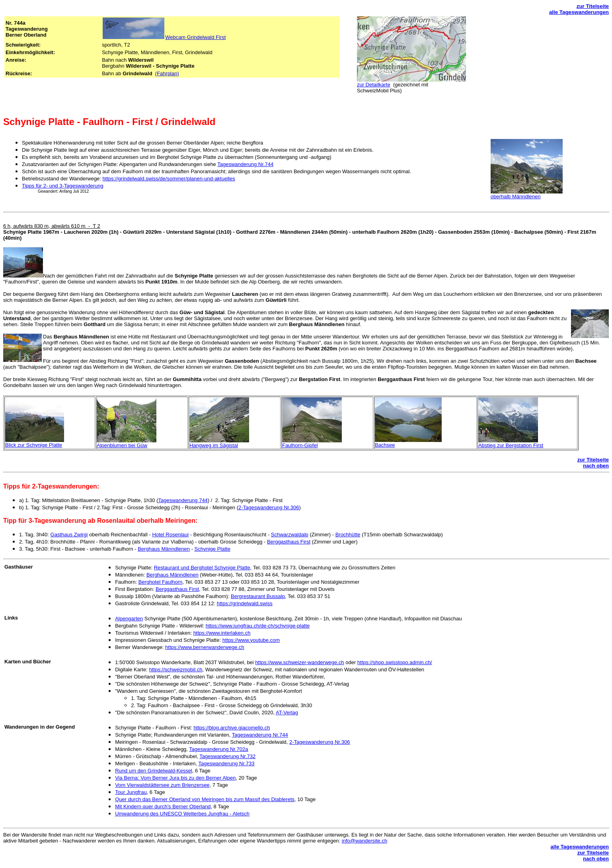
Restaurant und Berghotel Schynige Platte (202, 568)
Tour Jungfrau (131, 792)
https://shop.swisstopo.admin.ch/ (395, 662)
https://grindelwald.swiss (245, 603)
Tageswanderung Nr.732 (227, 756)
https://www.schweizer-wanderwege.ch (299, 662)
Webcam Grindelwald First (195, 37)
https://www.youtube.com (251, 640)
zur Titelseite (593, 6)
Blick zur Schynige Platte (34, 445)
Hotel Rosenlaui (170, 535)
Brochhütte (348, 535)
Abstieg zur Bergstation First (511, 445)
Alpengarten (129, 619)
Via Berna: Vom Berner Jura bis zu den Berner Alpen (175, 778)
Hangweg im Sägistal (214, 445)
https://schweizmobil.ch (176, 670)
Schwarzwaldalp (290, 535)
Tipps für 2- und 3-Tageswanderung (63, 186)
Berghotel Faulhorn (161, 582)
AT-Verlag (287, 713)
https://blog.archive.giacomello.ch (232, 728)
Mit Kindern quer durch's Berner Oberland (163, 806)
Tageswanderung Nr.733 (226, 763)
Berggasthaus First (289, 542)
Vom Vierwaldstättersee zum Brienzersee (162, 785)
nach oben (596, 466)
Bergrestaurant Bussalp (258, 596)
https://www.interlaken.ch (222, 633)
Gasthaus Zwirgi (69, 535)
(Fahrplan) (167, 73)
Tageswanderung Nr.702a (218, 749)
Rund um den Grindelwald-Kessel (154, 771)
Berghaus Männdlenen (164, 549)
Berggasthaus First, (178, 589)
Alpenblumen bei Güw (122, 445)
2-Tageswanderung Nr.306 (269, 507)
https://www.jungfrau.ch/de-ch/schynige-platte (258, 626)
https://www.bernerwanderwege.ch (205, 647)
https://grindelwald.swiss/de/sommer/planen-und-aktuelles (169, 179)
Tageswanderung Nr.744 (245, 164)
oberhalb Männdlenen (516, 196)
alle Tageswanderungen (579, 12)
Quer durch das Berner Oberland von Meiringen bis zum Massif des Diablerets (205, 799)
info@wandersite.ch (364, 841)
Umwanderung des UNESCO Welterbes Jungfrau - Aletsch (182, 814)
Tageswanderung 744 (183, 500)
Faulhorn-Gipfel (300, 445)
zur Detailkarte (374, 85)
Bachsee (385, 445)
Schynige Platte (212, 549)
